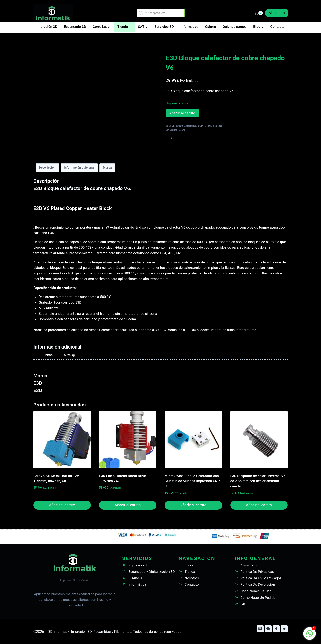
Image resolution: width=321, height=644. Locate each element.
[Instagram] (260, 629)
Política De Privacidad (257, 572)
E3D (169, 138)
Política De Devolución (258, 584)
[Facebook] (268, 629)
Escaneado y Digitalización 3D (152, 572)
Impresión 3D (47, 27)
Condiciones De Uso (256, 591)
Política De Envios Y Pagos (261, 578)
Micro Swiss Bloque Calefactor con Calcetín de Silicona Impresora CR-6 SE (193, 481)
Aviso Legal (249, 565)
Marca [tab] (107, 168)
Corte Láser (102, 27)
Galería (210, 27)
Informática (189, 27)
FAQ (244, 604)
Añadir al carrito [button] (62, 505)
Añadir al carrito (182, 113)
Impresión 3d (138, 565)
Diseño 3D (136, 578)
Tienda (190, 572)
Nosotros (192, 578)
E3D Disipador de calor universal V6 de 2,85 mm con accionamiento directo (258, 481)
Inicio (189, 565)
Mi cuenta (277, 13)
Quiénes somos (235, 27)
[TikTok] (276, 629)
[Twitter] (284, 629)
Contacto (277, 27)
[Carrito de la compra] (259, 13)
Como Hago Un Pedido (258, 598)
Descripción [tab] (47, 168)
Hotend (181, 130)
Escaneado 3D (75, 27)
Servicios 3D (164, 27)
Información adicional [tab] (79, 168)
